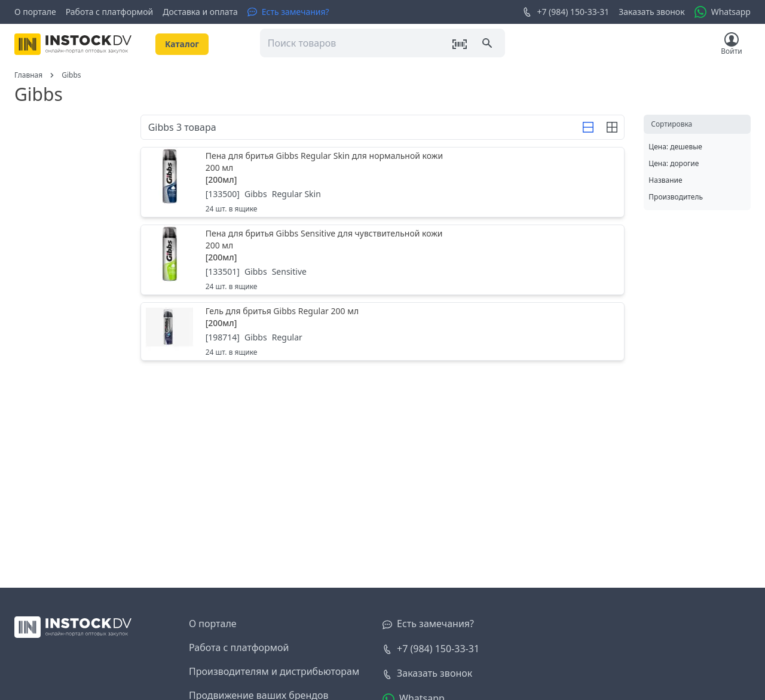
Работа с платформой (110, 12)
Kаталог (182, 44)
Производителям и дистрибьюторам (274, 671)
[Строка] (588, 127)
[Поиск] (488, 44)
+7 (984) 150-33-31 (566, 12)
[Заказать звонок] (427, 674)
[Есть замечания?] (288, 12)
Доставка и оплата (200, 12)
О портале (35, 12)
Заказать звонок (651, 12)
